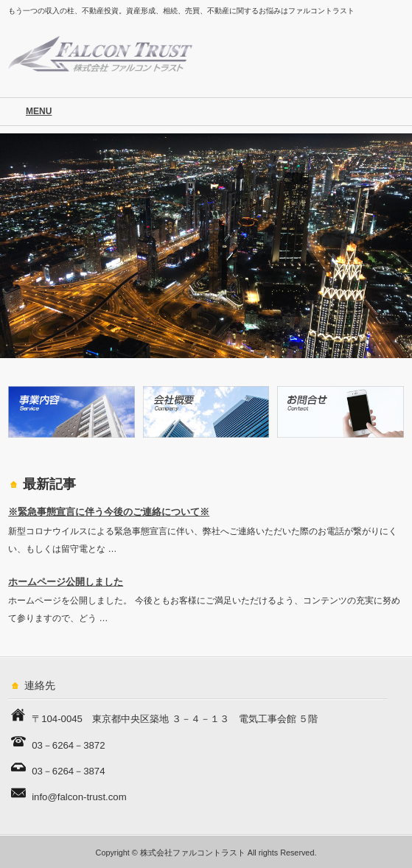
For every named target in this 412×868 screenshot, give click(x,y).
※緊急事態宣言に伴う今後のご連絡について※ (109, 512)
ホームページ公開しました (66, 582)
